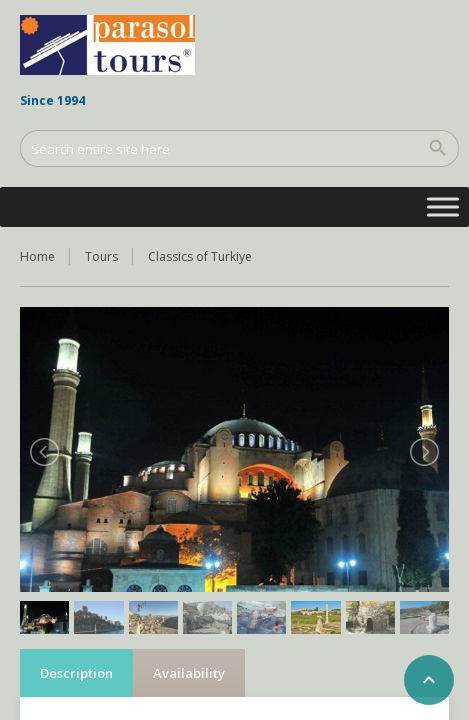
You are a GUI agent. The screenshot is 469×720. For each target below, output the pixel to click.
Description (76, 673)
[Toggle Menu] (443, 206)
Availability (189, 673)
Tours (101, 256)
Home (37, 256)
